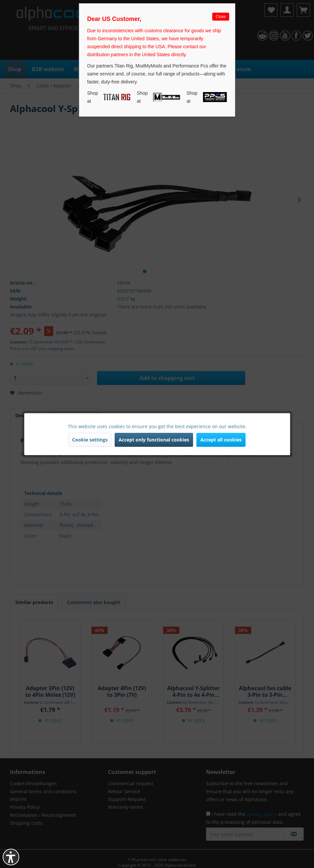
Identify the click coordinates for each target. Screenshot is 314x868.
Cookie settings (90, 440)
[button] (11, 857)
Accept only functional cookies (154, 440)
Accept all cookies (221, 440)
